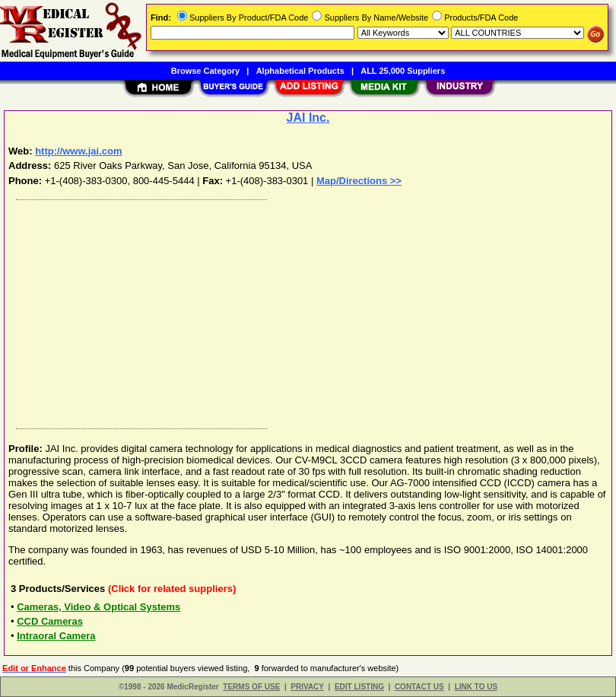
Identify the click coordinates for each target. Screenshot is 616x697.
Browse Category (205, 71)
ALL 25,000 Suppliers (403, 71)
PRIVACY (307, 687)
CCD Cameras (50, 621)
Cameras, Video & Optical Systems (98, 607)
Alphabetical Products (300, 71)
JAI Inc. (308, 118)
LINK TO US (476, 687)
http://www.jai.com (78, 151)
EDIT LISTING (359, 687)
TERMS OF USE (251, 687)
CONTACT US (419, 687)
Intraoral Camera (56, 636)
